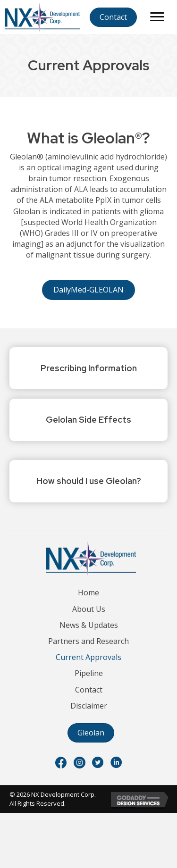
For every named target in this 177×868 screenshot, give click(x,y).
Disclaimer (89, 706)
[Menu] (157, 17)
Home (88, 593)
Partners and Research (88, 641)
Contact (89, 690)
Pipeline (89, 673)
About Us (89, 609)
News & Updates (89, 625)
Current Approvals (88, 657)
